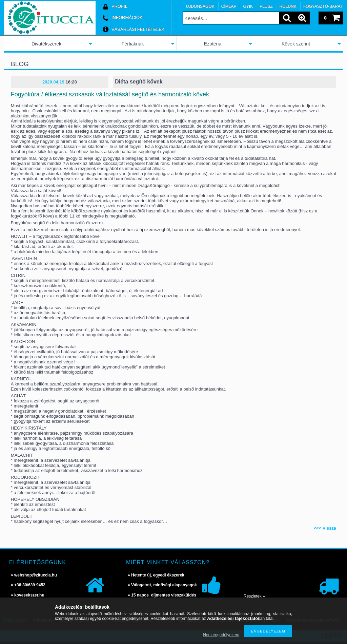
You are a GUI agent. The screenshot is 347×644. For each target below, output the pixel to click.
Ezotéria (213, 44)
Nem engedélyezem (221, 635)
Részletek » (254, 596)
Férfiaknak (133, 44)
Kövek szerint (296, 44)
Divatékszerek (46, 44)
